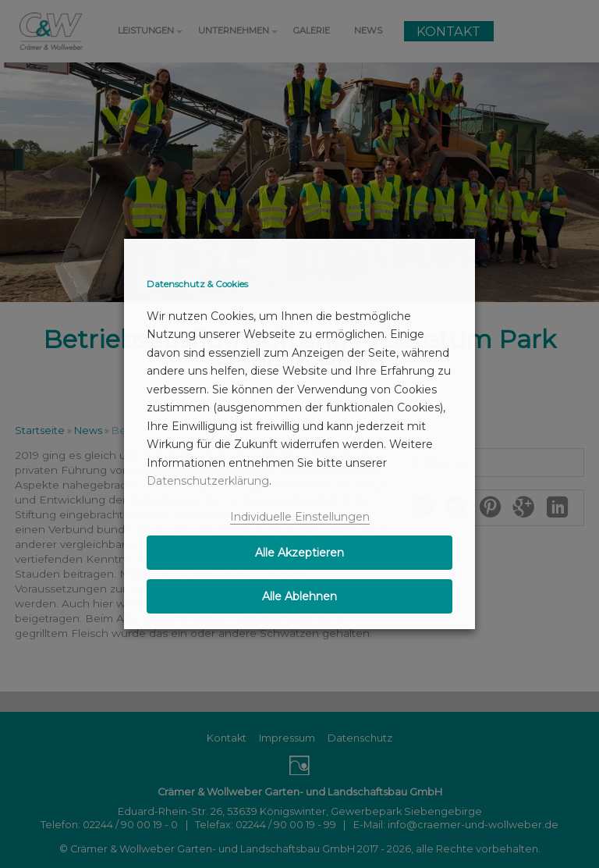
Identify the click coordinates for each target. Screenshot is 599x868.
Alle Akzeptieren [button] (299, 553)
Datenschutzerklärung (208, 481)
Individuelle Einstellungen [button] (300, 517)
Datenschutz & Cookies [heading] (197, 284)
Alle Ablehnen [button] (299, 596)
